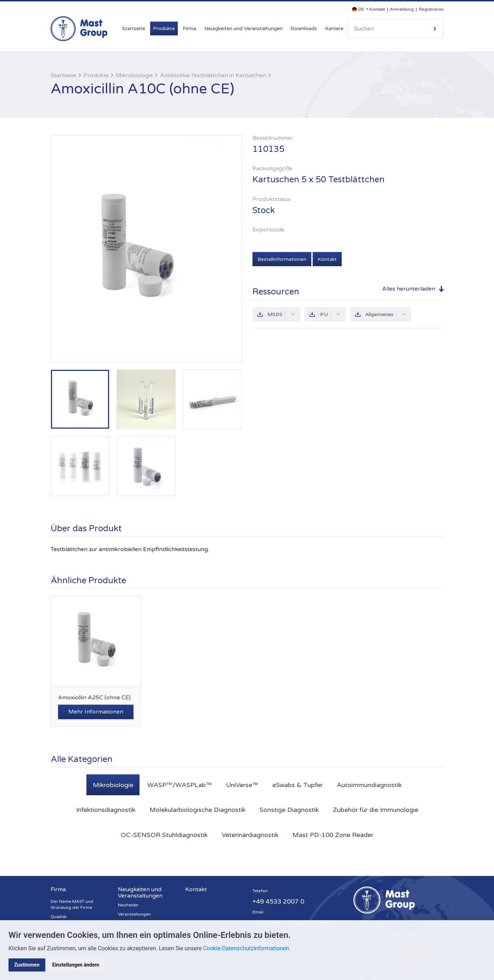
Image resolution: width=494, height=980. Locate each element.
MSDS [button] (281, 314)
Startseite (134, 28)
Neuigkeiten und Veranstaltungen (243, 28)
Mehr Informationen (96, 712)
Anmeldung (402, 9)
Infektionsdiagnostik (106, 810)
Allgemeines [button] (386, 314)
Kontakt (377, 9)
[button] (360, 9)
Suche (435, 28)
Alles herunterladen (409, 289)
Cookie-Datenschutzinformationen (246, 948)
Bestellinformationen (282, 259)
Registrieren (431, 9)
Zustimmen (27, 965)
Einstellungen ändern (76, 965)
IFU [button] (330, 314)
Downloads (304, 28)
